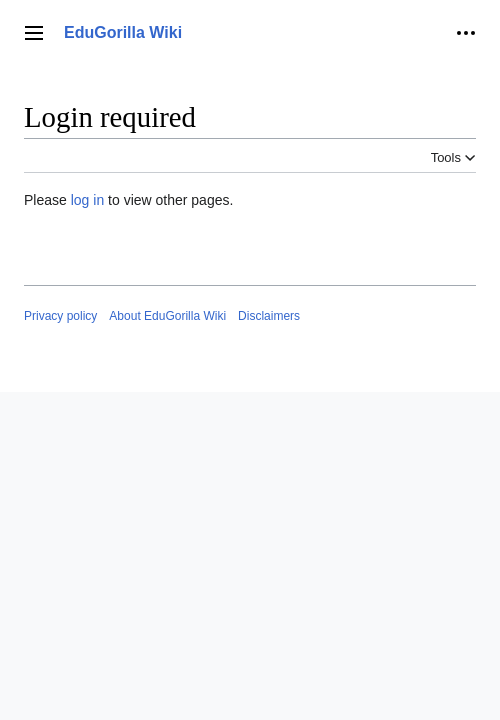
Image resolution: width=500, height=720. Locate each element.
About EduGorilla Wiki (167, 316)
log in (87, 200)
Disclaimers (269, 316)
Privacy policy (60, 316)
